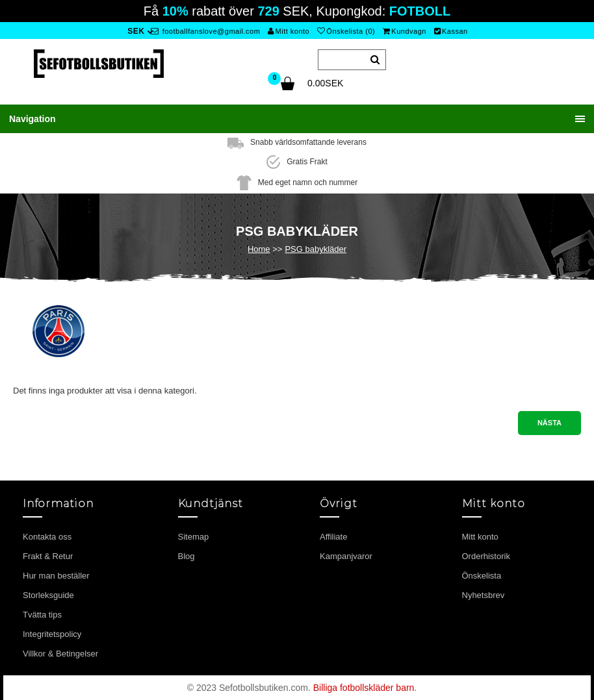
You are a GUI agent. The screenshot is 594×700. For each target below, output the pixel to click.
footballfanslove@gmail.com (206, 31)
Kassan (451, 31)
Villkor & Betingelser (60, 654)
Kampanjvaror (346, 556)
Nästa (549, 423)
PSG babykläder (316, 249)
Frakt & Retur (48, 556)
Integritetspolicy (52, 634)
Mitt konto (289, 31)
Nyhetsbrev (484, 595)
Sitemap (194, 537)
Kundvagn (405, 31)
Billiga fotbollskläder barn (364, 688)
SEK (136, 31)
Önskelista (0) (346, 31)
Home (259, 249)
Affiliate (333, 537)
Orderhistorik (486, 556)
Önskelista (482, 576)
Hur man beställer (56, 576)
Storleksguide (48, 595)
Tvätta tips (42, 615)
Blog (187, 556)
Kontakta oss (47, 537)
